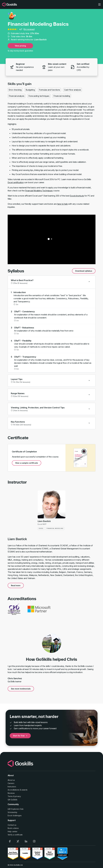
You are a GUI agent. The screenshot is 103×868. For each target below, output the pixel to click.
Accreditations (14, 790)
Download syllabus (84, 271)
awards (24, 790)
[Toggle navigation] (99, 4)
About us (11, 780)
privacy (18, 796)
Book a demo (13, 828)
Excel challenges (15, 815)
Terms (10, 796)
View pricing (20, 46)
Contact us (12, 825)
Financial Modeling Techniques (39, 191)
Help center (13, 831)
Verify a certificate (15, 835)
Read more (16, 585)
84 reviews (29, 29)
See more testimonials (21, 689)
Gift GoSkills (13, 800)
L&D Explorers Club (16, 809)
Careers (11, 783)
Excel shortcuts (77, 196)
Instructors (12, 787)
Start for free (20, 736)
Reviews (11, 793)
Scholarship (12, 812)
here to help (62, 204)
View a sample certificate (27, 463)
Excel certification (16, 182)
